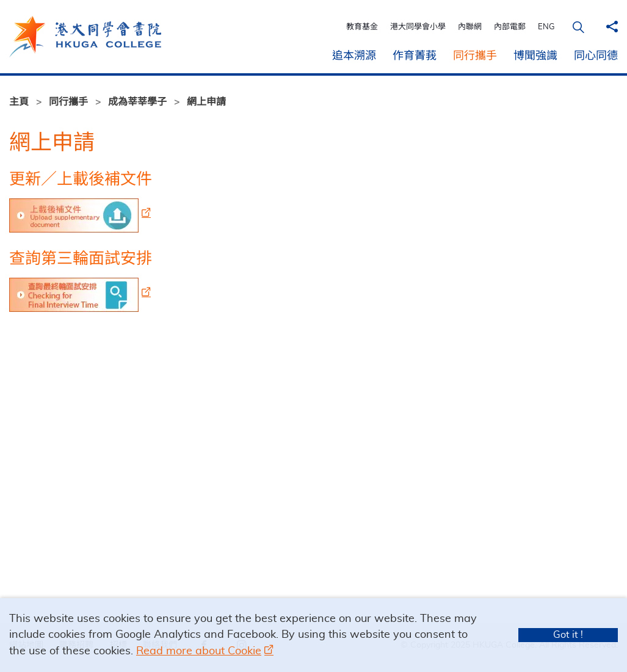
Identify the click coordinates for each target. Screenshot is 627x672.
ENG (548, 27)
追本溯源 (354, 56)
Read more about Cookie (199, 651)
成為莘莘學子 (137, 102)
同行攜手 (475, 56)
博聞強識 (535, 56)
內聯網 (472, 27)
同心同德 (596, 56)
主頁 (19, 102)
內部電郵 (512, 27)
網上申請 (206, 102)
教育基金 (364, 27)
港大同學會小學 (420, 27)
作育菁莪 (415, 56)
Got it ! (568, 635)
